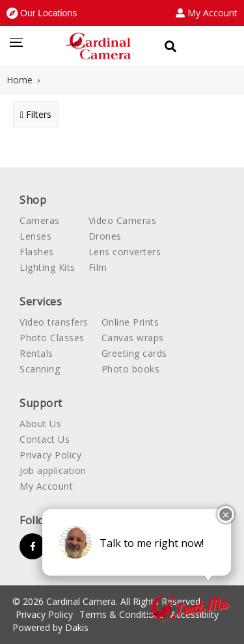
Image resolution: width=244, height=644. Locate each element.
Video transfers (54, 322)
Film (98, 267)
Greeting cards (134, 353)
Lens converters (125, 252)
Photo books (131, 369)
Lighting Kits (47, 267)
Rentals (36, 353)
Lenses (35, 236)
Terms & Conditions (122, 614)
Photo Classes (52, 338)
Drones (105, 236)
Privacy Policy (50, 455)
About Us (40, 424)
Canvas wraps (133, 338)
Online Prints (130, 322)
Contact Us (45, 439)
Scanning (40, 369)
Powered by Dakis (50, 627)
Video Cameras (123, 220)
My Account (46, 486)
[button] (42, 13)
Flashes (37, 252)
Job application (53, 470)
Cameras (40, 220)
